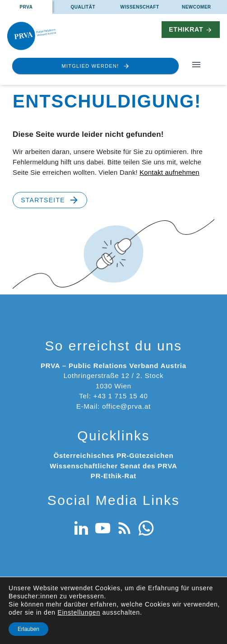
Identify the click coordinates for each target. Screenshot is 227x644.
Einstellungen (79, 612)
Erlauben (28, 629)
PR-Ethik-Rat (113, 476)
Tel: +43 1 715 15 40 (113, 396)
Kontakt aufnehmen (169, 172)
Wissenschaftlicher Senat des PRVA (113, 466)
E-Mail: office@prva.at (113, 406)
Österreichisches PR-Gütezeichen (114, 455)
